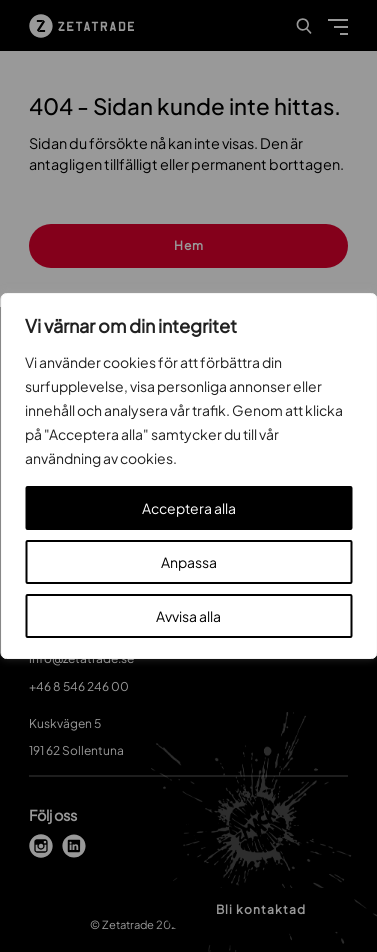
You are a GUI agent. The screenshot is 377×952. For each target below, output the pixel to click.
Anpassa (189, 562)
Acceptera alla (189, 508)
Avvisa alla (188, 616)
